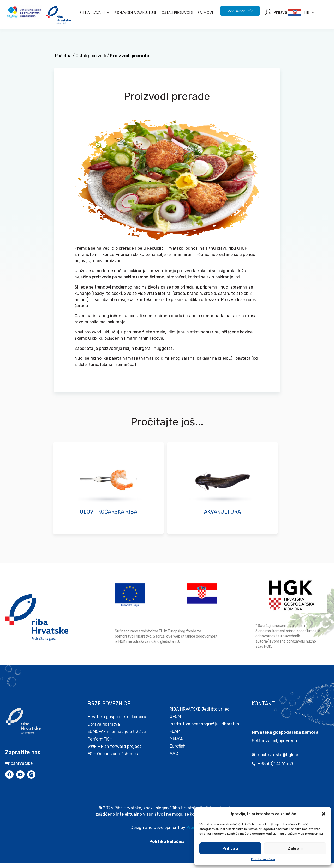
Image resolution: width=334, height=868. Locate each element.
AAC (174, 759)
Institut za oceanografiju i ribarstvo (204, 729)
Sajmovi (205, 13)
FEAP (175, 736)
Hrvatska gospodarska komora (117, 722)
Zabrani (295, 848)
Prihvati (230, 848)
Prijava (280, 12)
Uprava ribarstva (104, 729)
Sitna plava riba (94, 13)
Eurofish (178, 751)
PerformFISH (100, 744)
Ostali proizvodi (177, 13)
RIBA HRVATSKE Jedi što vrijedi (200, 714)
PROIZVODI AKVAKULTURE (135, 13)
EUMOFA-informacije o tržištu (117, 737)
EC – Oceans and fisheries (113, 759)
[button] (324, 814)
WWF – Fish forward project (114, 752)
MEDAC (177, 744)
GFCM (175, 722)
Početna (63, 61)
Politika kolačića (263, 859)
